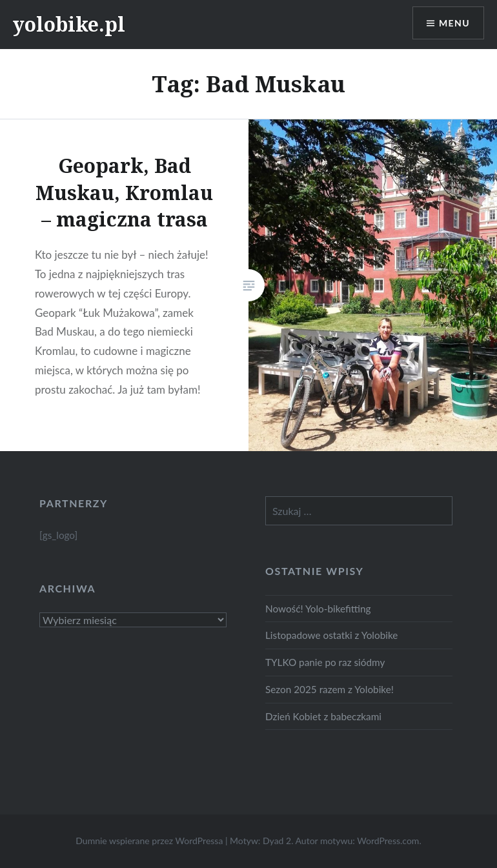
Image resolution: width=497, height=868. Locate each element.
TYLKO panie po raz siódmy (325, 662)
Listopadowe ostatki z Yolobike (331, 635)
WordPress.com (388, 841)
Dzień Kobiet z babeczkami (323, 716)
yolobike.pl (69, 24)
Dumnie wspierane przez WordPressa (149, 841)
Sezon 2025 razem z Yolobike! (330, 689)
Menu (454, 23)
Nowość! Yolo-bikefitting (318, 609)
